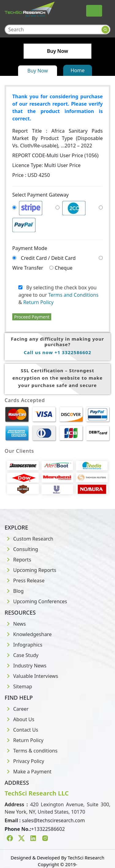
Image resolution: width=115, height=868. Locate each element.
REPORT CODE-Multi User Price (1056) (55, 155)
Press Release (25, 581)
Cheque (64, 268)
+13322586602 (48, 829)
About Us (19, 719)
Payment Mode (30, 248)
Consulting (21, 549)
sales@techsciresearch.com (54, 820)
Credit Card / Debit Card (48, 258)
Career (17, 709)
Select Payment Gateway (40, 195)
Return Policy (38, 302)
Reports (18, 560)
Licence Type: (46, 165)
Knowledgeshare (28, 634)
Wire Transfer (28, 268)
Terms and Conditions (73, 295)
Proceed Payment (32, 317)
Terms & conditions (31, 751)
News (15, 624)
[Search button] (105, 30)
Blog (14, 591)
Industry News (26, 666)
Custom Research (29, 539)
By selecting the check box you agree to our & (58, 295)
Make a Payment (28, 772)
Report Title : (57, 138)
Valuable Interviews (31, 676)
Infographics (23, 645)
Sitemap (18, 686)
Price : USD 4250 (31, 175)
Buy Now (38, 71)
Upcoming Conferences (36, 601)
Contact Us (21, 730)
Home (78, 70)
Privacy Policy (24, 761)
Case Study (21, 655)
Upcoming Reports (30, 570)
